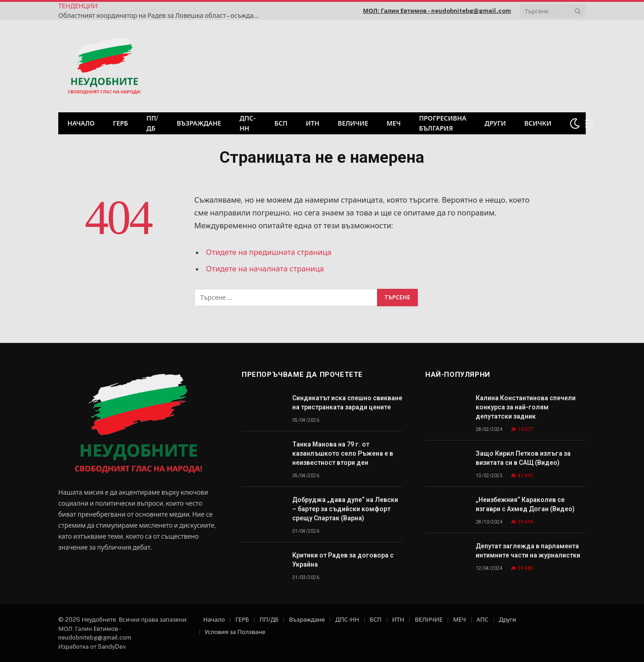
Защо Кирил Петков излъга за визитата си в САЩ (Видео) (523, 458)
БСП (281, 123)
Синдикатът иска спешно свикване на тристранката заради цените (347, 403)
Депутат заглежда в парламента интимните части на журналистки (528, 551)
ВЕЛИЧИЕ (353, 123)
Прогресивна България (442, 123)
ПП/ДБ (152, 123)
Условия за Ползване (235, 632)
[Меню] (590, 124)
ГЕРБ (120, 123)
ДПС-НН (248, 123)
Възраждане (199, 123)
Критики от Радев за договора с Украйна (343, 560)
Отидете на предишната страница (269, 252)
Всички (538, 123)
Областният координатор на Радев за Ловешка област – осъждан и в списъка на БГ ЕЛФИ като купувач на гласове (161, 16)
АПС (483, 620)
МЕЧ (394, 123)
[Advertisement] (468, 65)
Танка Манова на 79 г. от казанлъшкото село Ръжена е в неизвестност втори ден (343, 453)
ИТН (313, 123)
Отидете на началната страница (265, 269)
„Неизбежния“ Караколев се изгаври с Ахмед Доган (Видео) (525, 504)
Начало (81, 123)
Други (495, 123)
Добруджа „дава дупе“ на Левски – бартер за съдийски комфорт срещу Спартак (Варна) (345, 509)
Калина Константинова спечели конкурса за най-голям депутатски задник (526, 407)
